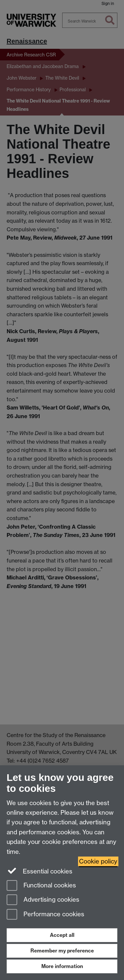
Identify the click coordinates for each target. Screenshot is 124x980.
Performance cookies (45, 915)
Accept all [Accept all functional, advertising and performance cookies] (62, 935)
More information (62, 966)
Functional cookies (41, 886)
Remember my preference (62, 951)
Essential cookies (40, 871)
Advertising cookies (43, 900)
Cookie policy (98, 861)
